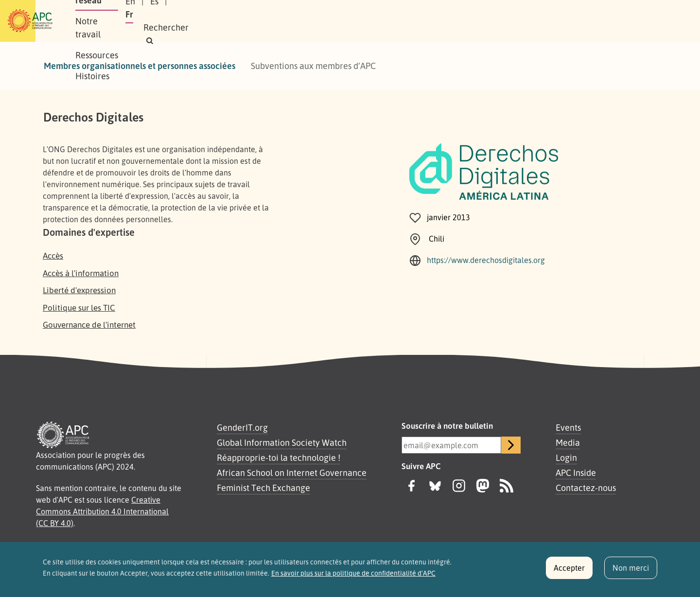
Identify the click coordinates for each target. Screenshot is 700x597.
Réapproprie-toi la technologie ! (279, 457)
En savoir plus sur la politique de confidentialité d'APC (353, 578)
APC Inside (576, 473)
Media (568, 442)
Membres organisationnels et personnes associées (140, 66)
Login (566, 457)
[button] (629, 21)
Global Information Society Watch (282, 442)
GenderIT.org (242, 427)
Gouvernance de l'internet (89, 325)
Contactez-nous (586, 488)
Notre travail (243, 21)
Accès (53, 255)
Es (537, 21)
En (513, 21)
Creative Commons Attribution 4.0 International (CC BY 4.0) (102, 511)
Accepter (569, 573)
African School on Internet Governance (292, 473)
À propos (121, 21)
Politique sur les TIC (79, 307)
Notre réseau (178, 21)
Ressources (303, 21)
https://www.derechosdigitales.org (486, 260)
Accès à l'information (81, 273)
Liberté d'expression (79, 290)
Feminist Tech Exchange (263, 488)
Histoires (356, 21)
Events (568, 427)
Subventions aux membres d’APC (313, 66)
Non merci (631, 573)
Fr (560, 21)
